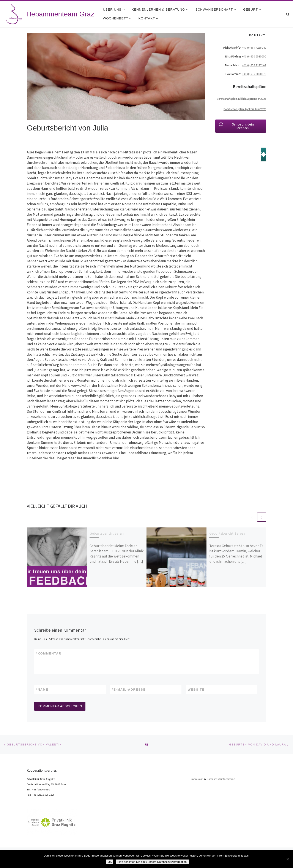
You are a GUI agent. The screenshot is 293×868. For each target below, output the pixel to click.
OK (110, 862)
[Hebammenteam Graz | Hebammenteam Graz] (14, 13)
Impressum (197, 779)
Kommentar (49, 653)
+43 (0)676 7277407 (254, 65)
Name (42, 690)
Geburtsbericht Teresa (227, 533)
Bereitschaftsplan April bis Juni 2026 (245, 109)
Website (196, 690)
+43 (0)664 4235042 (254, 48)
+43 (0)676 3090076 (254, 74)
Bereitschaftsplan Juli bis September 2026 (241, 99)
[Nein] (288, 859)
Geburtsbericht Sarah (107, 533)
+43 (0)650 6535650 (254, 57)
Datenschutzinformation (221, 779)
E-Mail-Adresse (129, 690)
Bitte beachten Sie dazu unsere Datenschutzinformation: (152, 862)
